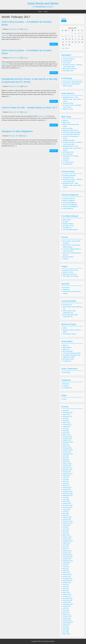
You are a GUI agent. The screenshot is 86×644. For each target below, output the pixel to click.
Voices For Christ (68, 109)
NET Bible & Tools (68, 152)
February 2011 (67, 594)
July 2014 (66, 527)
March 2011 (66, 592)
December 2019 (68, 438)
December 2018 (68, 450)
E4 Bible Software (68, 224)
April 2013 (66, 549)
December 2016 (68, 492)
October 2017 (67, 472)
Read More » (54, 44)
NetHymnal (66, 289)
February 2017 (67, 488)
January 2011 (67, 596)
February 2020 (67, 436)
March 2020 (66, 434)
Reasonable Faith (68, 71)
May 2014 (66, 531)
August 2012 (67, 563)
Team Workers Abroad (69, 334)
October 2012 (67, 559)
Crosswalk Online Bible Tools (71, 134)
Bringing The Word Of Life (71, 130)
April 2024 (66, 410)
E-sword (65, 222)
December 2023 (68, 412)
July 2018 (66, 456)
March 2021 (66, 422)
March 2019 (66, 446)
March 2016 (66, 501)
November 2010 (68, 600)
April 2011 (66, 590)
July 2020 (66, 428)
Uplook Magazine (68, 209)
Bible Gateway (67, 347)
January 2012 (67, 577)
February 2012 (67, 575)
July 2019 (66, 444)
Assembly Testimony (69, 199)
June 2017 (66, 480)
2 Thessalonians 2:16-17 (43, 7)
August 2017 (67, 476)
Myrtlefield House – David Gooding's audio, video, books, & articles (73, 99)
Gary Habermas (68, 61)
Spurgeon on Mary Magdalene (17, 131)
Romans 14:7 (42, 116)
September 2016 (68, 495)
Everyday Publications (69, 175)
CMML (65, 328)
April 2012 (66, 571)
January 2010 (67, 618)
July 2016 (66, 497)
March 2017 (66, 486)
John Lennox (67, 63)
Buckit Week (67, 372)
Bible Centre (67, 122)
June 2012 (66, 567)
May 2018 (66, 458)
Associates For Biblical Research (73, 82)
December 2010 (68, 598)
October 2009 (67, 620)
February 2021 (67, 424)
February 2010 (67, 616)
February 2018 (67, 464)
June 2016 (66, 499)
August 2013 (67, 543)
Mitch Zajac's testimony (70, 69)
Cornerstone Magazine (70, 203)
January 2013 (67, 553)
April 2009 (66, 632)
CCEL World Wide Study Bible (72, 132)
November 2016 (68, 494)
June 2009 (66, 628)
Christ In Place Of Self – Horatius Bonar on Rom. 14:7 (29, 108)
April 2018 (66, 460)
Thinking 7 (66, 160)
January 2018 (67, 466)
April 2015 (66, 515)
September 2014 (68, 523)
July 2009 (66, 626)
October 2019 (67, 440)
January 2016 (67, 503)
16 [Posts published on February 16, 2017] (76, 39)
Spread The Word (68, 103)
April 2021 (66, 420)
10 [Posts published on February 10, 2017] (79, 36)
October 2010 (67, 602)
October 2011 (67, 582)
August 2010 (67, 606)
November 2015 (68, 507)
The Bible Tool (67, 228)
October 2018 (67, 452)
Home (40, 12)
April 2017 (66, 484)
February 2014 (67, 537)
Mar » (67, 48)
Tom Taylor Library (68, 162)
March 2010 (66, 614)
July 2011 (66, 584)
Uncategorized (67, 388)
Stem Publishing (68, 154)
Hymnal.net (66, 288)
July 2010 (66, 608)
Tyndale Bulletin (68, 164)
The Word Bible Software (70, 230)
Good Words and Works (43, 3)
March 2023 (66, 414)
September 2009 (68, 622)
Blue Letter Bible (68, 128)
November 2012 (68, 557)
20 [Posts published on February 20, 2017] (66, 42)
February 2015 (67, 517)
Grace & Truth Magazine (70, 205)
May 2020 (66, 430)
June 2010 (66, 610)
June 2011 (66, 586)
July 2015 (66, 511)
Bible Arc (66, 121)
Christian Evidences (69, 59)
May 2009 (66, 630)
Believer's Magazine (69, 201)
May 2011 (66, 588)
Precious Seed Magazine (70, 207)
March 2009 (66, 634)
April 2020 (66, 432)
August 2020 (67, 426)
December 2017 (68, 468)
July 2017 (66, 478)
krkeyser (25, 29)
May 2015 (66, 513)
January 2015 (67, 519)
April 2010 (66, 612)
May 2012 (66, 569)
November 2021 (68, 416)
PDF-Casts (66, 384)
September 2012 (68, 561)
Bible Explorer (67, 220)
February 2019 (67, 448)
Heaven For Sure (68, 272)
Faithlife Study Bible (69, 140)
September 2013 (68, 541)
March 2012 (66, 573)
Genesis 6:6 (5, 35)
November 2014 (68, 521)
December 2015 (68, 505)
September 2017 (68, 474)
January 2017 (67, 490)
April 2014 (66, 533)
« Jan (63, 48)
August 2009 (67, 624)
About (46, 12)
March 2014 (66, 535)
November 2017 (68, 470)
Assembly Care (67, 305)
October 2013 (67, 539)
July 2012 (66, 565)
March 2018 (66, 462)
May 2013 (66, 547)
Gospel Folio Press (69, 177)
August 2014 (67, 525)
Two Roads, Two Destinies (71, 276)
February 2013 (67, 551)
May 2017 (66, 482)
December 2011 (68, 579)
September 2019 (68, 442)
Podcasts (66, 386)
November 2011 (68, 581)
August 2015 (67, 509)
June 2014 (66, 529)
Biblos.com (66, 349)
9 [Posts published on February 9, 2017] (75, 36)
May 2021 (66, 418)
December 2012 (68, 555)
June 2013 (66, 545)
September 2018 (68, 454)
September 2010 (68, 604)
